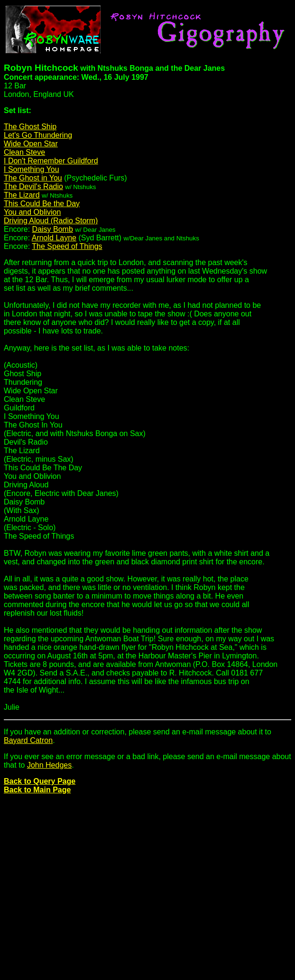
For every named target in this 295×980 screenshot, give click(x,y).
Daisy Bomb (53, 229)
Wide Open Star (31, 144)
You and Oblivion (32, 212)
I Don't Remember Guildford (51, 161)
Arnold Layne (54, 238)
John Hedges (49, 765)
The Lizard (22, 195)
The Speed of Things (67, 246)
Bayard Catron (28, 740)
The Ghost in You (33, 178)
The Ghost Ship (30, 127)
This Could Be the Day (42, 204)
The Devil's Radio (33, 186)
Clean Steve (24, 152)
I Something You (32, 169)
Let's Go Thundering (38, 135)
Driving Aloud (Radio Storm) (51, 221)
